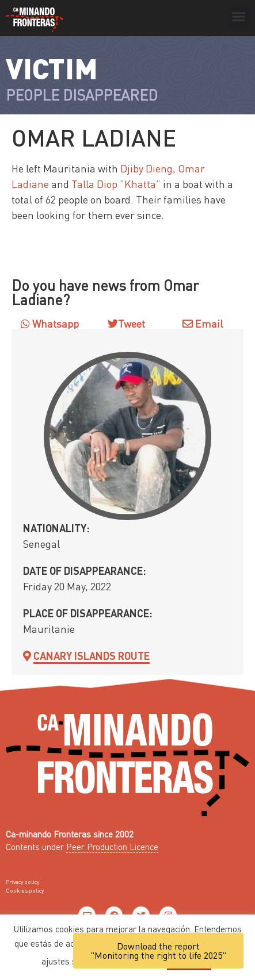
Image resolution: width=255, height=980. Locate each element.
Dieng (159, 168)
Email (203, 323)
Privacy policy (22, 882)
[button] (239, 17)
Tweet (132, 323)
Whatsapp (50, 323)
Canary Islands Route (92, 656)
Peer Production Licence (112, 847)
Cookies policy (25, 890)
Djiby (133, 168)
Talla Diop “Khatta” (116, 184)
